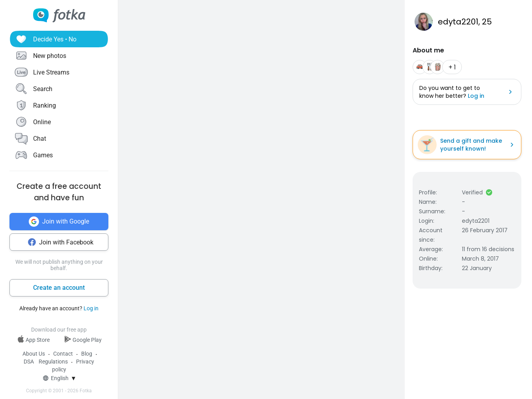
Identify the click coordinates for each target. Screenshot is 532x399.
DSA (29, 362)
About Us (34, 354)
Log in (91, 308)
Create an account (59, 288)
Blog (87, 354)
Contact (63, 354)
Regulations (53, 362)
